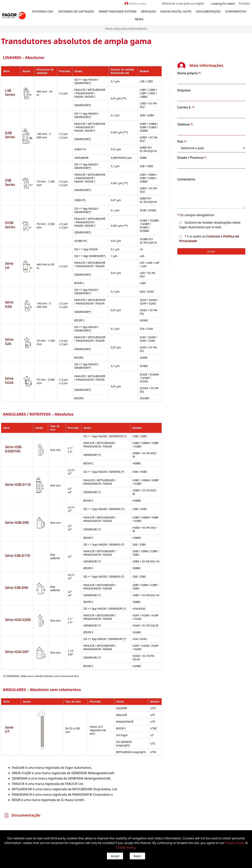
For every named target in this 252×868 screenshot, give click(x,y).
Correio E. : (199, 102)
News (139, 19)
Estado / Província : (204, 152)
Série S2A (9, 333)
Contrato (226, 235)
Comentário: (199, 174)
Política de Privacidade (209, 240)
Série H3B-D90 (17, 500)
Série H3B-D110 (18, 465)
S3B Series (10, 182)
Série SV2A (9, 368)
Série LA (12, 264)
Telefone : (198, 119)
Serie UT (12, 701)
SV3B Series (10, 225)
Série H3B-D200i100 (14, 433)
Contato (245, 3)
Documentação (208, 11)
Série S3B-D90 (17, 563)
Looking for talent (223, 3)
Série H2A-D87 (17, 626)
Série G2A (9, 299)
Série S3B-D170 (17, 531)
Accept (115, 856)
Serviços (148, 11)
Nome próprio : (202, 68)
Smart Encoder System (117, 11)
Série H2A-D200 (18, 595)
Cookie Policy (126, 847)
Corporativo (236, 11)
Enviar (218, 250)
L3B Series (10, 92)
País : (194, 136)
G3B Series (10, 135)
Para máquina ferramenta (126, 29)
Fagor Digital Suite (176, 11)
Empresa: (197, 85)
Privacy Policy (235, 843)
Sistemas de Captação (76, 11)
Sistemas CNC (43, 11)
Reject (137, 856)
